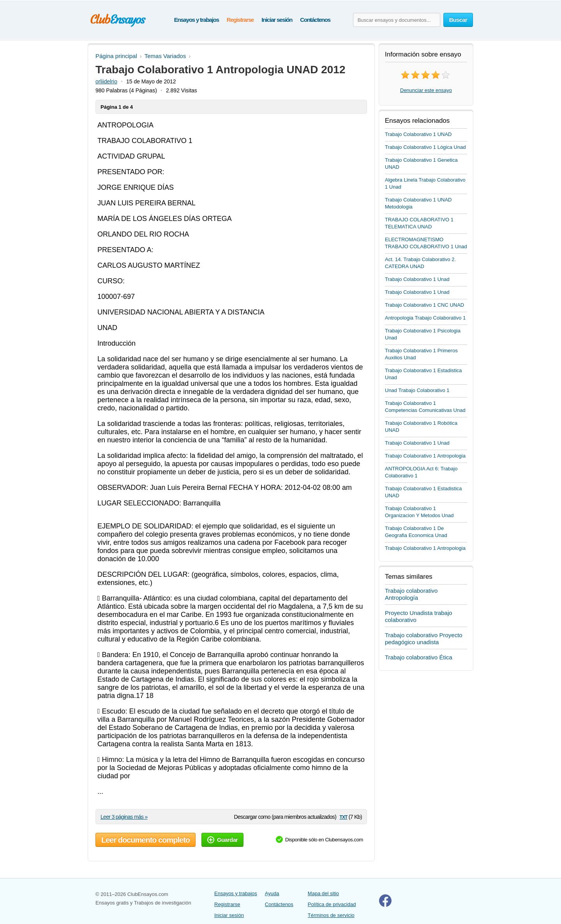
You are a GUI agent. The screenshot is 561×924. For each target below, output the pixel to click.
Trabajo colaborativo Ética (419, 657)
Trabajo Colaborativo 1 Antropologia (425, 456)
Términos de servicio (331, 915)
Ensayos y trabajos (197, 20)
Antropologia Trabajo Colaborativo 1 (425, 318)
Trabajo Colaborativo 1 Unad (417, 279)
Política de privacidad (332, 904)
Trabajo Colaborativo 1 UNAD (418, 134)
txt (343, 817)
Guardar (222, 840)
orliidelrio (106, 81)
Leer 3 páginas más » (124, 817)
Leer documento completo (146, 840)
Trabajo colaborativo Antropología (411, 594)
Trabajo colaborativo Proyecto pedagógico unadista (424, 639)
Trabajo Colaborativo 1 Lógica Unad (425, 147)
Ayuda (272, 893)
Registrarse (240, 20)
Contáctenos (315, 20)
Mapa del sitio (323, 893)
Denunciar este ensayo (426, 90)
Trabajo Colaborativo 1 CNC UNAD (424, 305)
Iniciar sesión (277, 20)
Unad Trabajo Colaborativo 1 (417, 390)
